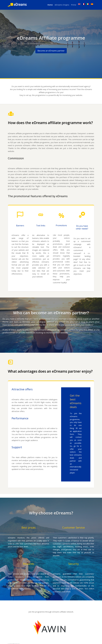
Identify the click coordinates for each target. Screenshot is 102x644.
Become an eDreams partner (51, 51)
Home (50, 5)
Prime (74, 5)
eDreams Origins (62, 5)
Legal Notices (14, 638)
